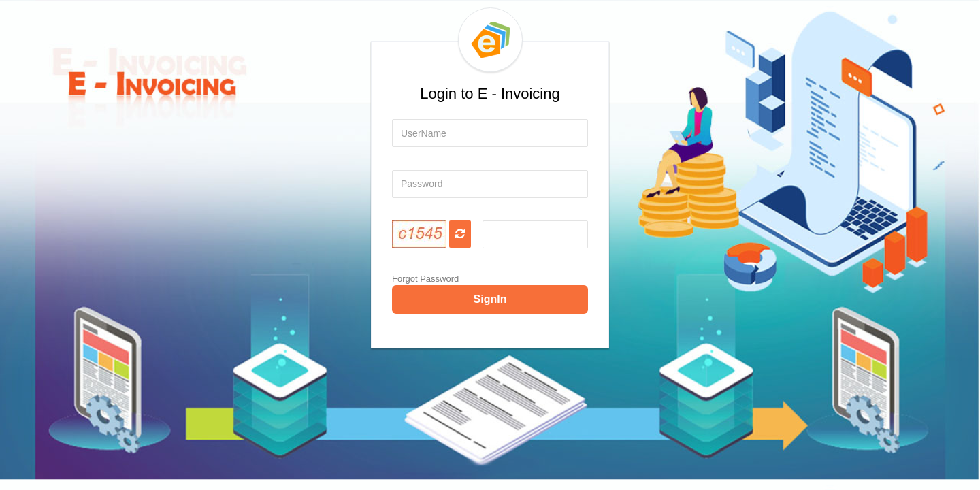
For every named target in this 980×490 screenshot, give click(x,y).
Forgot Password (425, 279)
